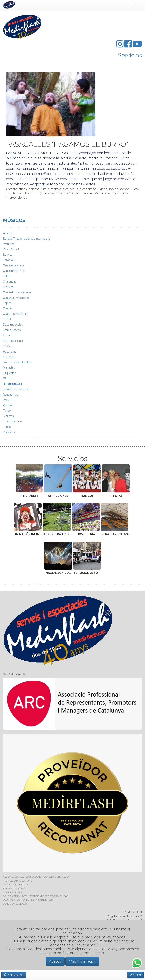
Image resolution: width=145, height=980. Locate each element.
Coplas (7, 303)
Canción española (14, 271)
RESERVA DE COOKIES (15, 888)
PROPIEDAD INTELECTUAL (17, 881)
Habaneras (10, 352)
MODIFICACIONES (12, 892)
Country (8, 308)
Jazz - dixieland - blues (18, 362)
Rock (6, 400)
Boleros (8, 255)
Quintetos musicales (15, 389)
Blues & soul (11, 249)
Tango (7, 411)
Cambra (8, 260)
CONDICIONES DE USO (15, 904)
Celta (6, 276)
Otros (6, 378)
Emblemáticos (12, 330)
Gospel (7, 346)
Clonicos (8, 287)
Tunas (7, 427)
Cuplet (7, 319)
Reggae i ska (11, 395)
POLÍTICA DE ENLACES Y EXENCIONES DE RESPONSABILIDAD (36, 896)
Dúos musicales (13, 325)
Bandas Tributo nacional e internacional (27, 239)
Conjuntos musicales (16, 298)
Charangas (10, 282)
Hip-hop (8, 357)
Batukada (9, 244)
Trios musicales (13, 421)
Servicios (130, 55)
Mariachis (9, 368)
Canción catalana (13, 265)
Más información (82, 961)
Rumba (7, 405)
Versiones (9, 432)
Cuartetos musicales (15, 314)
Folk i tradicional (13, 341)
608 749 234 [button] (14, 975)
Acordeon (9, 233)
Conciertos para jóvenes (17, 292)
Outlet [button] (135, 975)
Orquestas (9, 373)
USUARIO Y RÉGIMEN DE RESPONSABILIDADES (28, 900)
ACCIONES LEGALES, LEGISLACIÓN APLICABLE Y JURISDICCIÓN (37, 877)
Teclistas (8, 416)
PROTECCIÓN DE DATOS (16, 885)
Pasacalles (12, 384)
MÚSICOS (14, 220)
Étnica (7, 335)
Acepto (55, 961)
